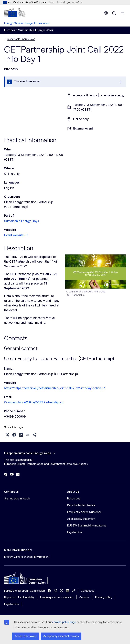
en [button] (106, 13)
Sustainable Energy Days (21, 39)
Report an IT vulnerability (19, 597)
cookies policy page (64, 622)
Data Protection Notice (81, 505)
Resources (74, 498)
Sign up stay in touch (17, 498)
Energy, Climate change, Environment (27, 23)
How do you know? (70, 2)
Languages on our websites (57, 597)
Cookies (84, 597)
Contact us (88, 591)
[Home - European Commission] (14, 12)
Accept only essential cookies (61, 636)
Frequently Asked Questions (84, 512)
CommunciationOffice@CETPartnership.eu (34, 402)
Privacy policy (104, 597)
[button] (7, 435)
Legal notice (74, 532)
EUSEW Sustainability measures (87, 525)
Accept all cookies (26, 636)
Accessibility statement (81, 519)
